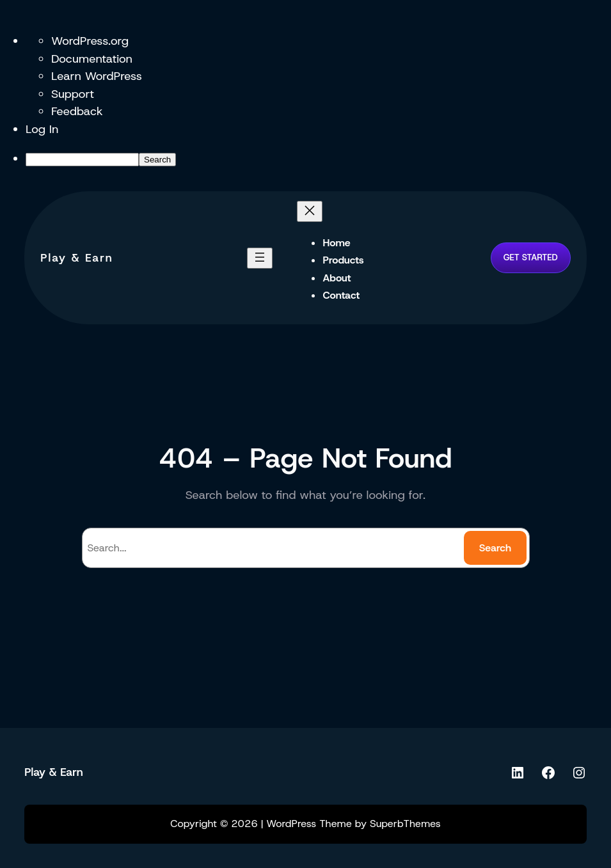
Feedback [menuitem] (77, 111)
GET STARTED (531, 257)
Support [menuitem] (73, 94)
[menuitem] (318, 158)
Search (495, 548)
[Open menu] (260, 258)
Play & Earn (77, 257)
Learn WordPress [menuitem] (97, 76)
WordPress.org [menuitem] (90, 41)
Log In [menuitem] (42, 129)
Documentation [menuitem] (92, 59)
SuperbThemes (405, 824)
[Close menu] (310, 211)
